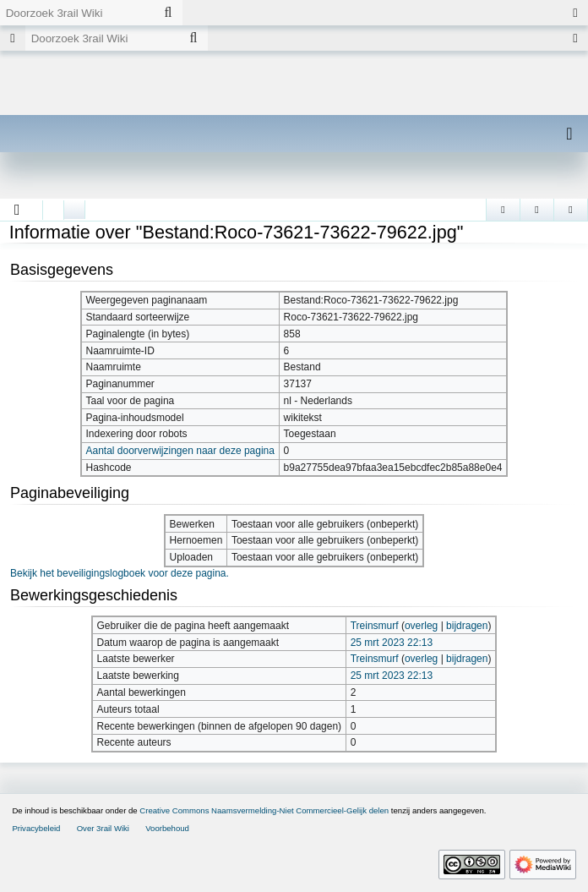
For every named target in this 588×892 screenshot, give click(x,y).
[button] (17, 210)
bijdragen (467, 626)
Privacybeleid (36, 828)
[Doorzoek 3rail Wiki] (77, 13)
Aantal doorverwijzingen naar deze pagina (180, 451)
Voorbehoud (167, 828)
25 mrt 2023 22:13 (392, 643)
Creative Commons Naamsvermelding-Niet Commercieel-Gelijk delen (264, 810)
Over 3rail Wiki (103, 828)
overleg (421, 626)
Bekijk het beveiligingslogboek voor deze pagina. (120, 573)
